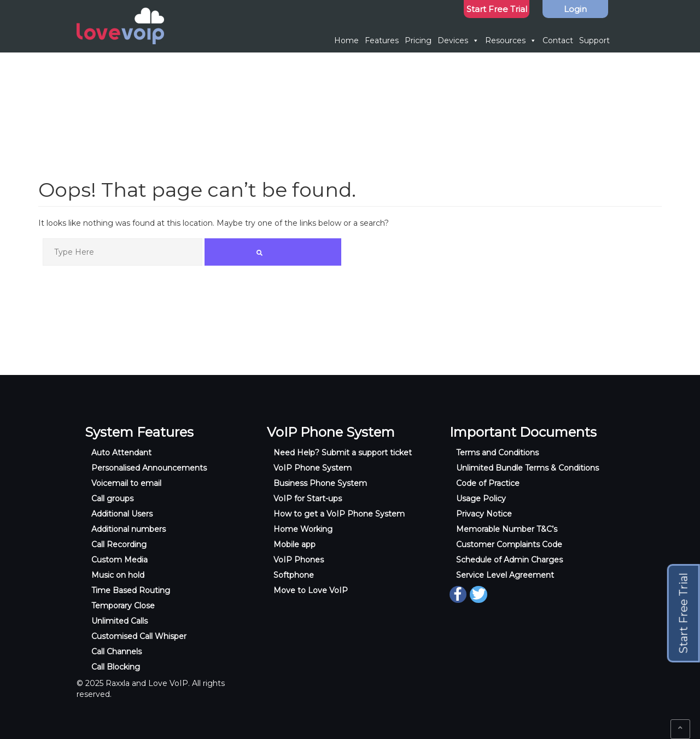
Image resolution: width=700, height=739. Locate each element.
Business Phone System (320, 483)
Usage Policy (481, 498)
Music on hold (118, 575)
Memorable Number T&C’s (507, 529)
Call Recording (119, 544)
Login (575, 9)
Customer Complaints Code (509, 544)
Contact (558, 40)
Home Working (303, 529)
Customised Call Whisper (139, 636)
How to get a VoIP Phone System (339, 514)
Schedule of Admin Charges (509, 560)
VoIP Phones (299, 560)
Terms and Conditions (497, 453)
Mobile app (294, 544)
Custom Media (119, 560)
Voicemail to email (126, 483)
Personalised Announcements (149, 468)
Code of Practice (488, 483)
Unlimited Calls (119, 621)
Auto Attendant (121, 453)
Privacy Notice (484, 514)
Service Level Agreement (505, 575)
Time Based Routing (131, 590)
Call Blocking (116, 667)
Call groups (112, 498)
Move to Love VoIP (311, 590)
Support (594, 40)
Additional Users (122, 514)
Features (382, 40)
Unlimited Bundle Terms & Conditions (527, 468)
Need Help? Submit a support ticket (343, 453)
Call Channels (116, 652)
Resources (511, 40)
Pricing (418, 40)
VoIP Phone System (313, 468)
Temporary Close (123, 606)
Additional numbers (129, 529)
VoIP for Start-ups (308, 498)
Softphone (294, 575)
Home (346, 40)
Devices (458, 40)
